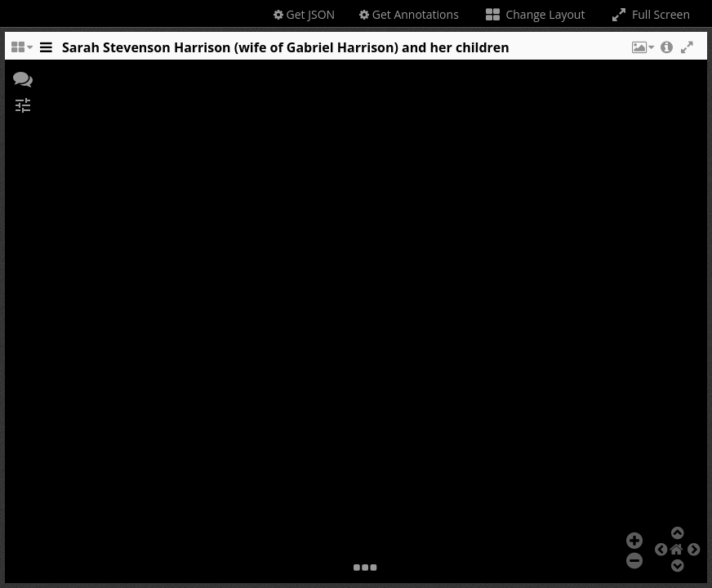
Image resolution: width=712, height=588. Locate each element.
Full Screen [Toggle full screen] (650, 14)
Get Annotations (409, 14)
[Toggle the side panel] (46, 51)
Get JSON (304, 14)
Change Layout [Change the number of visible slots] (534, 14)
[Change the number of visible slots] (21, 51)
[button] (642, 51)
